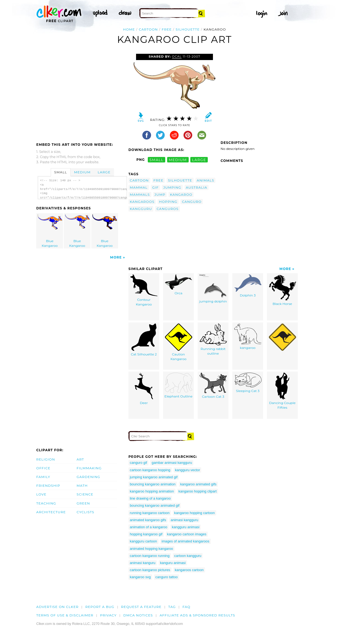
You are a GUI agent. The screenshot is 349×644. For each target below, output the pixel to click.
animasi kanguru (143, 563)
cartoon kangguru (188, 556)
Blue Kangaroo (50, 231)
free (167, 29)
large (199, 160)
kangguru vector (188, 470)
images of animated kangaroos (186, 541)
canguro (192, 202)
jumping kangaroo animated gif (154, 477)
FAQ (186, 607)
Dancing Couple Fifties (282, 391)
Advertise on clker (57, 607)
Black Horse (282, 290)
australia (197, 187)
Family (43, 477)
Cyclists (85, 512)
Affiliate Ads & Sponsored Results (197, 615)
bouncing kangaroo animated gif (155, 505)
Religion (46, 459)
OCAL (177, 57)
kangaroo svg (140, 577)
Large (104, 172)
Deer (144, 389)
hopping (168, 202)
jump (160, 195)
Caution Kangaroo (179, 342)
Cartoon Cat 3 (213, 386)
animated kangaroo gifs (148, 520)
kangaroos (142, 202)
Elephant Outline (178, 385)
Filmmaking (89, 468)
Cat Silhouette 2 (144, 340)
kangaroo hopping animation (152, 491)
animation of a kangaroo (148, 527)
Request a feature (141, 607)
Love (41, 494)
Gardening (88, 477)
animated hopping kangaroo (151, 549)
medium (178, 160)
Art (80, 459)
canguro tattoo (167, 577)
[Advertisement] (82, 95)
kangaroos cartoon (189, 570)
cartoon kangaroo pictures (150, 570)
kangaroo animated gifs (198, 484)
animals (206, 180)
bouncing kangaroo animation (153, 484)
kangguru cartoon (143, 541)
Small (61, 172)
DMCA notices (138, 615)
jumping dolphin (213, 289)
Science (85, 494)
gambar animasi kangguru (172, 463)
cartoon (148, 29)
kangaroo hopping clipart (198, 491)
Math (82, 486)
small (157, 160)
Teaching (46, 503)
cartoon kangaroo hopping (150, 470)
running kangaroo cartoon (150, 513)
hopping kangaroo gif (146, 534)
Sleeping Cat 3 (248, 383)
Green (83, 503)
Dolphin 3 (248, 286)
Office (43, 468)
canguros (167, 209)
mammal (139, 187)
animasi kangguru (184, 520)
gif (155, 187)
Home (129, 29)
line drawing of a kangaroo (150, 498)
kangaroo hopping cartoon (195, 513)
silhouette (188, 29)
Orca (179, 285)
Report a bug (100, 607)
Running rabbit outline (213, 339)
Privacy (108, 615)
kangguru (141, 209)
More (116, 257)
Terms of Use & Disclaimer (65, 615)
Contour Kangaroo (144, 290)
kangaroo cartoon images (187, 534)
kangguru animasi (186, 527)
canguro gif (138, 463)
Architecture (51, 512)
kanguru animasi (173, 563)
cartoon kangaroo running (150, 556)
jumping (172, 187)
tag (172, 607)
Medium (82, 172)
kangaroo (181, 195)
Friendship (48, 486)
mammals (140, 195)
